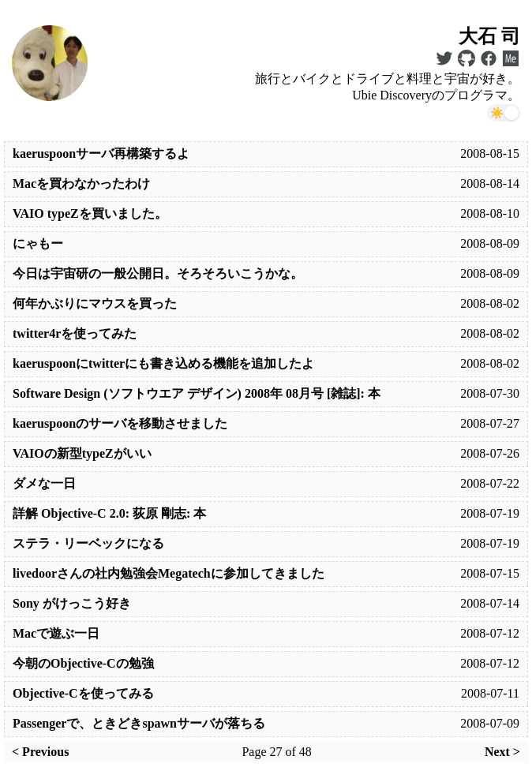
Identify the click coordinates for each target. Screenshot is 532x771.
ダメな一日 (44, 483)
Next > (502, 752)
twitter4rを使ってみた (75, 333)
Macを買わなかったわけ (81, 183)
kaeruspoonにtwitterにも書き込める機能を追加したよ (163, 363)
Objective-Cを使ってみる (83, 693)
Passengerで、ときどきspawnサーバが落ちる (139, 723)
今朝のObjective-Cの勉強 (83, 663)
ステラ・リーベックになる (88, 543)
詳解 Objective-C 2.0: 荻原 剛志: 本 (109, 513)
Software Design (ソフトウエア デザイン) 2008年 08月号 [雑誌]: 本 (197, 393)
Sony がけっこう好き (72, 603)
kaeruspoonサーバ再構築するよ (101, 153)
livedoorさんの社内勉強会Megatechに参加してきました (169, 573)
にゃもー (38, 243)
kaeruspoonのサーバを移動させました (120, 423)
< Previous (40, 752)
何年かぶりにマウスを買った (95, 303)
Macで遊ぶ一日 (56, 633)
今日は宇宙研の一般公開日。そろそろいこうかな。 (158, 273)
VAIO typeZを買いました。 (90, 213)
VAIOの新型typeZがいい (82, 453)
